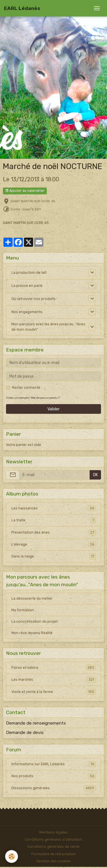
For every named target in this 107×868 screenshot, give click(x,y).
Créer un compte (17, 398)
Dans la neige (54, 556)
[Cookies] (12, 856)
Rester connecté (26, 388)
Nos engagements (27, 312)
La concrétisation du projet (35, 622)
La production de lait (29, 273)
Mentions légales (54, 832)
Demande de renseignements (36, 723)
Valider (53, 409)
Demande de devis (25, 733)
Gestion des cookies (53, 861)
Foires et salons (54, 668)
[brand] (22, 8)
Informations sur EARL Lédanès (54, 764)
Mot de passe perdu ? (45, 398)
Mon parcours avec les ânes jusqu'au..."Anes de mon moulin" (48, 327)
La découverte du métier (32, 598)
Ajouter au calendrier (25, 191)
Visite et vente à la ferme (54, 692)
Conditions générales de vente (53, 847)
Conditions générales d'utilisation (53, 840)
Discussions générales (54, 788)
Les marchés (54, 680)
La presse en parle (27, 286)
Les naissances (54, 508)
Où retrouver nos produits (34, 299)
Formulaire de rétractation (54, 854)
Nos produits (54, 776)
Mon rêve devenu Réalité (32, 633)
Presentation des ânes (54, 532)
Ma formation (23, 610)
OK (95, 475)
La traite (54, 520)
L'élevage (54, 544)
